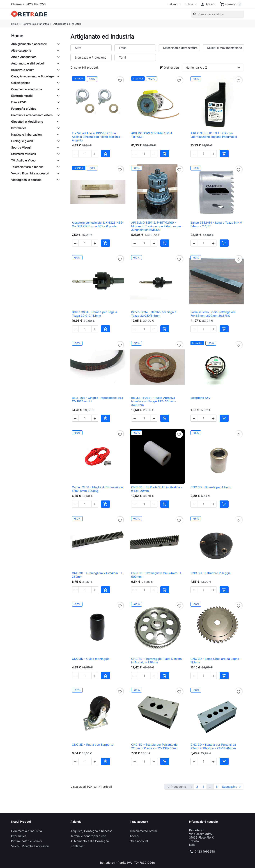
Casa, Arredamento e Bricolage (32, 76)
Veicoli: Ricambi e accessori (30, 173)
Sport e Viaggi (21, 147)
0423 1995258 (205, 851)
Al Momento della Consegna (90, 841)
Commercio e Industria (27, 89)
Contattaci (77, 846)
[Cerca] (218, 14)
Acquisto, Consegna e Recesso (91, 831)
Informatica (19, 128)
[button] (208, 4)
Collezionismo (21, 83)
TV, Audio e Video (23, 160)
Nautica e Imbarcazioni (27, 135)
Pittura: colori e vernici (26, 841)
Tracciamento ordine (144, 831)
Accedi (134, 836)
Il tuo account (139, 822)
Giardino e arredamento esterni (32, 115)
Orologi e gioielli (22, 141)
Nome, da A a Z (213, 68)
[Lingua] (174, 4)
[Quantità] (85, 154)
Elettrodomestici (22, 96)
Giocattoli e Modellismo (27, 122)
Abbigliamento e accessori (29, 44)
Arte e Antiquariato (24, 57)
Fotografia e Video (24, 109)
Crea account (139, 841)
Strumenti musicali (23, 154)
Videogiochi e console (26, 180)
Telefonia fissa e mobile (27, 167)
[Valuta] (190, 4)
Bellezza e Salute (23, 70)
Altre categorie (21, 50)
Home (17, 36)
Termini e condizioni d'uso (88, 836)
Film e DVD (19, 102)
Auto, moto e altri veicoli (28, 63)
